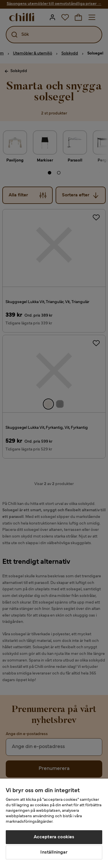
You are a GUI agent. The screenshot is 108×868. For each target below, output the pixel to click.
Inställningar (54, 852)
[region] (54, 823)
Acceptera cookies (54, 837)
